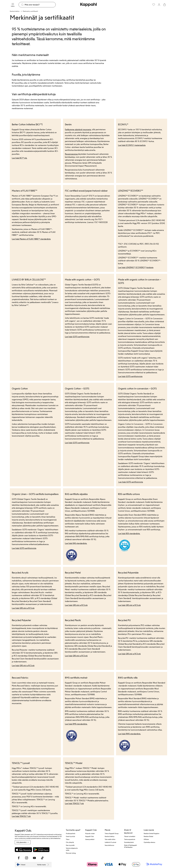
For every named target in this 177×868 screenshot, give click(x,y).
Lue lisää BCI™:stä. (19, 158)
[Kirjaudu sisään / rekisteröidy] (159, 5)
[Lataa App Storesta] (23, 850)
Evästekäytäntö (129, 842)
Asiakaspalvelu (71, 833)
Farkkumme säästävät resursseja (78, 129)
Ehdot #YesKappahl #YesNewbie (130, 846)
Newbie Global (148, 836)
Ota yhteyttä (70, 842)
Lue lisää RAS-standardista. (76, 543)
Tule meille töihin (110, 839)
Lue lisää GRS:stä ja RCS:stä (23, 608)
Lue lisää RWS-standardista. (129, 734)
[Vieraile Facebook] (19, 858)
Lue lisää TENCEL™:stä (21, 816)
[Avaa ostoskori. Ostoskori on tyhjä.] (164, 5)
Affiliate (146, 839)
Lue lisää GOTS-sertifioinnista (77, 337)
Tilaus (68, 839)
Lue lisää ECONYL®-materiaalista (132, 145)
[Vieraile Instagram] (27, 858)
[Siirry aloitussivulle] (88, 5)
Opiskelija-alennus (149, 842)
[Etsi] (40, 5)
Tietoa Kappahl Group (112, 833)
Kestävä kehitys (110, 836)
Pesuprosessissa (72, 154)
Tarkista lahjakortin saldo (72, 849)
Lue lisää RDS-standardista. (129, 533)
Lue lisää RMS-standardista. (76, 724)
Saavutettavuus (109, 845)
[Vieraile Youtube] (34, 858)
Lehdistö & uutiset (110, 842)
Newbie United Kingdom (151, 833)
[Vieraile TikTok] (42, 858)
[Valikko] (13, 5)
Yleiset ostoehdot (130, 836)
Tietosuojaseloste (130, 839)
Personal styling (71, 853)
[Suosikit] (154, 5)
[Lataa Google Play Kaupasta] (41, 850)
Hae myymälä (70, 845)
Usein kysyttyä (70, 836)
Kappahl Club (89, 836)
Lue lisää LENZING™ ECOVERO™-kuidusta (136, 267)
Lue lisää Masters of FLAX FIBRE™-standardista (31, 239)
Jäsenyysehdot (90, 839)
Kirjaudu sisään (90, 833)
